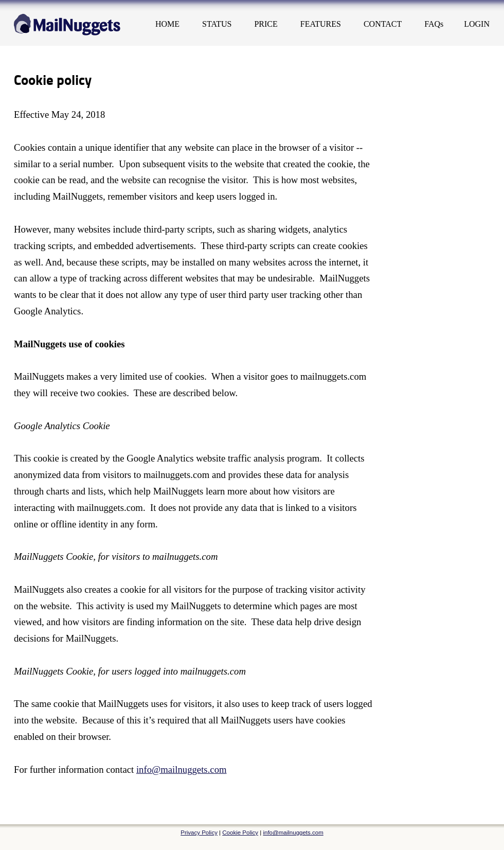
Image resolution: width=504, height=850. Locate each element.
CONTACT (383, 24)
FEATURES (321, 24)
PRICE (266, 24)
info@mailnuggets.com (182, 769)
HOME (167, 24)
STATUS (217, 24)
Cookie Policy (240, 833)
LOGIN (477, 24)
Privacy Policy (199, 833)
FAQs (434, 24)
